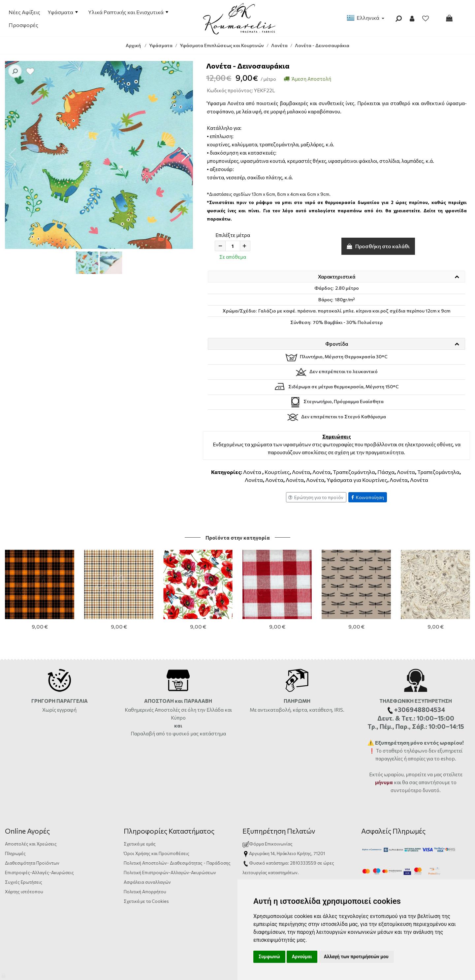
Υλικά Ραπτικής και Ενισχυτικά (128, 12)
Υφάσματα (63, 12)
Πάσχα (386, 472)
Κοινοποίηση (368, 497)
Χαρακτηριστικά (337, 277)
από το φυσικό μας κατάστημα (191, 691)
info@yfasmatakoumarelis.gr (278, 868)
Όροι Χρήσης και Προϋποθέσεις (157, 810)
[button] (185, 155)
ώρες (329, 820)
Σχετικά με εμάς (140, 801)
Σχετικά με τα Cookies (146, 858)
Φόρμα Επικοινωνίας (268, 801)
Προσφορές (23, 25)
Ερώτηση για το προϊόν (316, 497)
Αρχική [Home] (133, 45)
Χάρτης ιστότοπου (24, 849)
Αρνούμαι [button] (302, 957)
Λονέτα (252, 472)
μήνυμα (384, 739)
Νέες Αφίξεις (24, 12)
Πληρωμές (15, 810)
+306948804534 (318, 839)
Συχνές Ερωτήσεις (24, 839)
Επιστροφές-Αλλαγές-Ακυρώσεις (39, 830)
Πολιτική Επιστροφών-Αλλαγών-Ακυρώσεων (170, 830)
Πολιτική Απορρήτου (145, 849)
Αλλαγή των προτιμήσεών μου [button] (356, 957)
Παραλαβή (143, 691)
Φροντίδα (337, 344)
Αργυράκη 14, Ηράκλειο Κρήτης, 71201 (287, 810)
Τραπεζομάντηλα (354, 472)
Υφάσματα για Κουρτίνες (357, 480)
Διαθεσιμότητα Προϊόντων (32, 820)
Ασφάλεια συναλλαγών (147, 839)
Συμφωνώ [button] (269, 957)
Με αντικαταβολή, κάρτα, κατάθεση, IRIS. (297, 667)
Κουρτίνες (277, 472)
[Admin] (4, 974)
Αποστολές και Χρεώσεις (31, 801)
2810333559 (303, 820)
